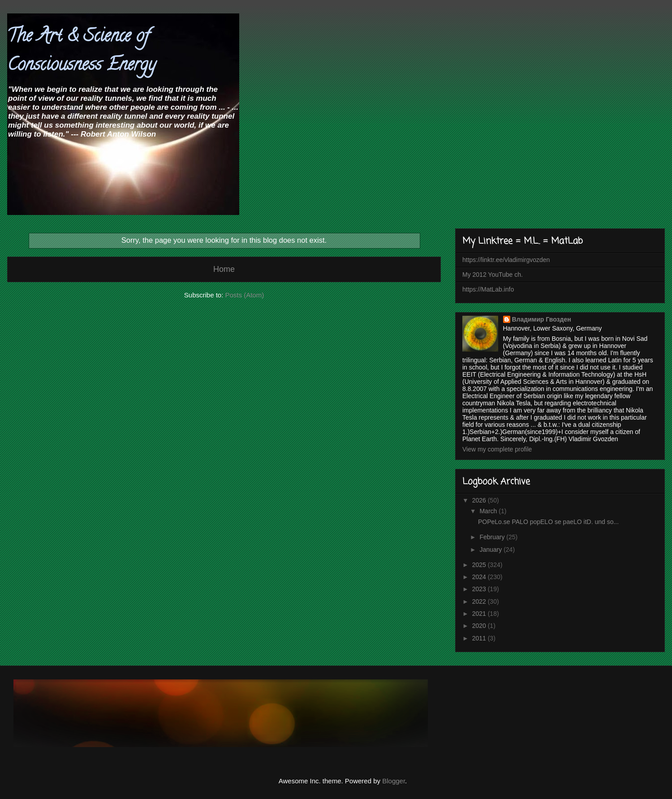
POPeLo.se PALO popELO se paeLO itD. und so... (548, 522)
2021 (480, 614)
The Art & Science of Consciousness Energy (82, 52)
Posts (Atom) (245, 295)
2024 (480, 577)
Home (224, 269)
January (491, 550)
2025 (480, 565)
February (493, 537)
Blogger (394, 781)
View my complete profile (497, 449)
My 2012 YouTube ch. (493, 275)
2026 (480, 500)
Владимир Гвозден (542, 319)
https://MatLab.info (488, 289)
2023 (480, 589)
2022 (480, 601)
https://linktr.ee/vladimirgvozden (506, 260)
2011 (480, 638)
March (489, 511)
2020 (480, 626)
